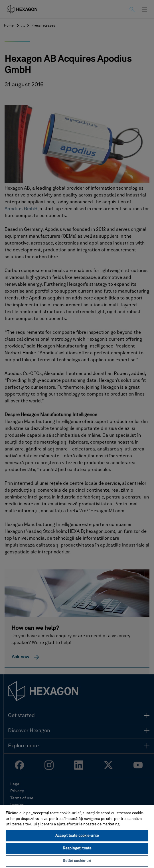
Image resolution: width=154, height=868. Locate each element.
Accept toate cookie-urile (77, 836)
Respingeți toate (77, 848)
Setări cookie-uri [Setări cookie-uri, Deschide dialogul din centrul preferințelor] (77, 861)
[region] (77, 836)
